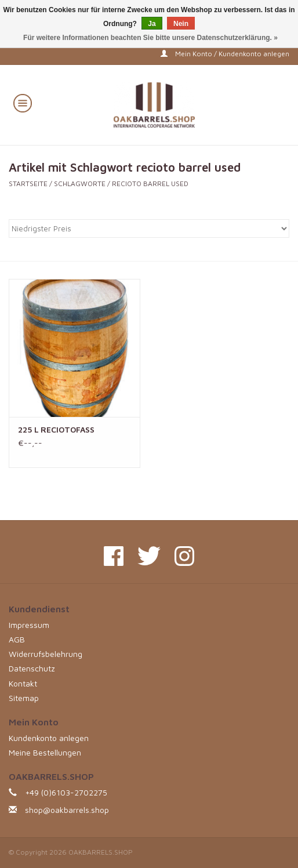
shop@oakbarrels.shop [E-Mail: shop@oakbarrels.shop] (67, 810)
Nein (181, 24)
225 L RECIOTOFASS (56, 429)
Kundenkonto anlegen (49, 738)
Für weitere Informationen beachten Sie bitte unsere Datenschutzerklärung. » (150, 38)
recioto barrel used (150, 184)
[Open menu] (23, 103)
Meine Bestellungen (45, 752)
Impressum (29, 625)
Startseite (28, 184)
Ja (152, 24)
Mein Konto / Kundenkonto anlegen (225, 54)
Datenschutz (32, 668)
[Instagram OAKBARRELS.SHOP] (184, 556)
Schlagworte (80, 184)
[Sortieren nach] (149, 228)
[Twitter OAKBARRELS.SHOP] (149, 556)
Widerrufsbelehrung (46, 654)
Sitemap (24, 698)
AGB (17, 639)
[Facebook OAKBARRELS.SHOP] (114, 556)
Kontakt (23, 683)
